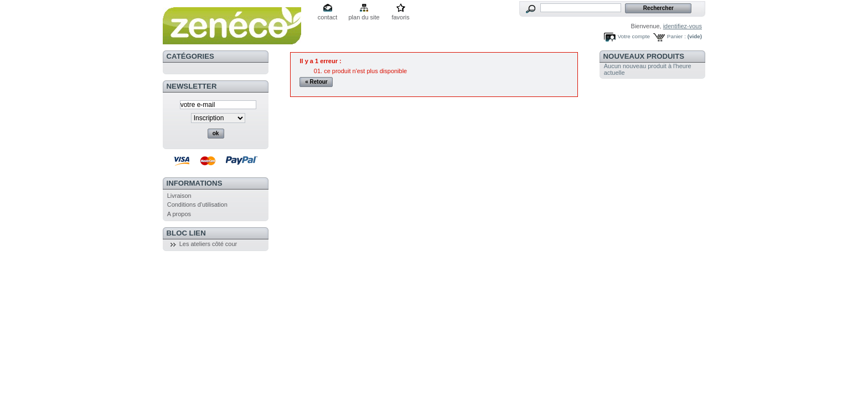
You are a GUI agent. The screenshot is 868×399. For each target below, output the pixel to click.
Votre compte (634, 36)
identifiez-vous (683, 26)
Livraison (179, 196)
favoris (400, 17)
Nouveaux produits (644, 56)
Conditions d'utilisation (197, 204)
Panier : (676, 36)
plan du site (364, 17)
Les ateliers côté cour (208, 244)
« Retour (316, 82)
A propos (179, 214)
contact (327, 17)
